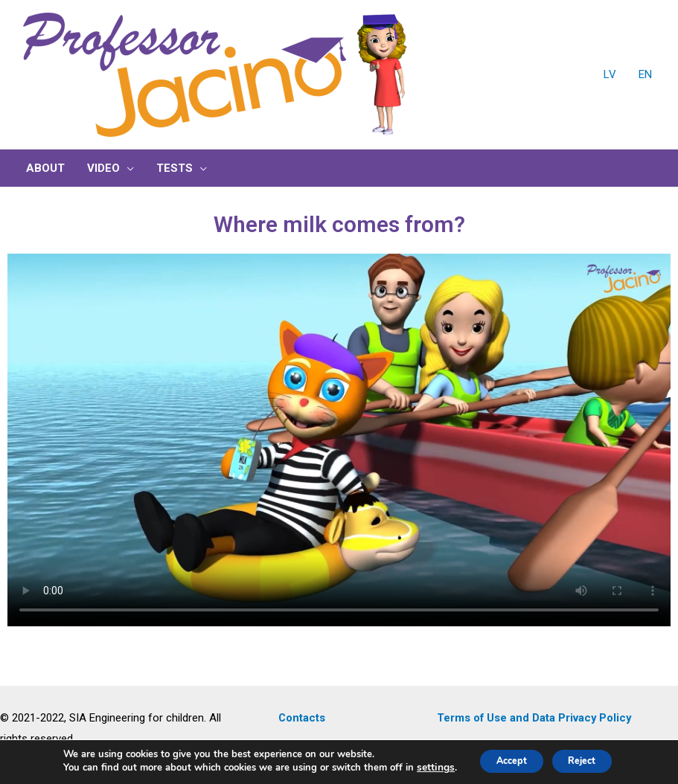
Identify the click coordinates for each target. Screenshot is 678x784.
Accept (503, 761)
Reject (589, 761)
